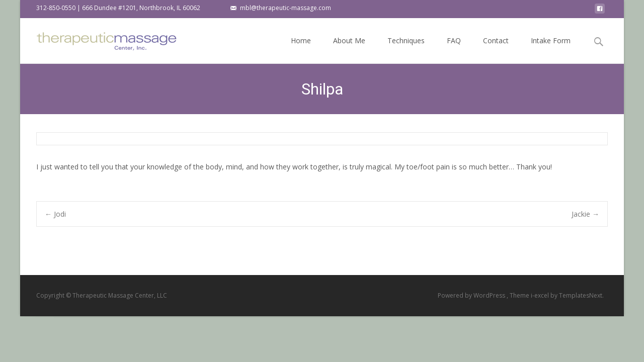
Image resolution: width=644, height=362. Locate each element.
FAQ (454, 50)
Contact (496, 50)
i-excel (541, 295)
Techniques (406, 50)
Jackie (585, 214)
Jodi (55, 214)
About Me (349, 50)
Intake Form (551, 50)
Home (301, 50)
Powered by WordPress (472, 295)
